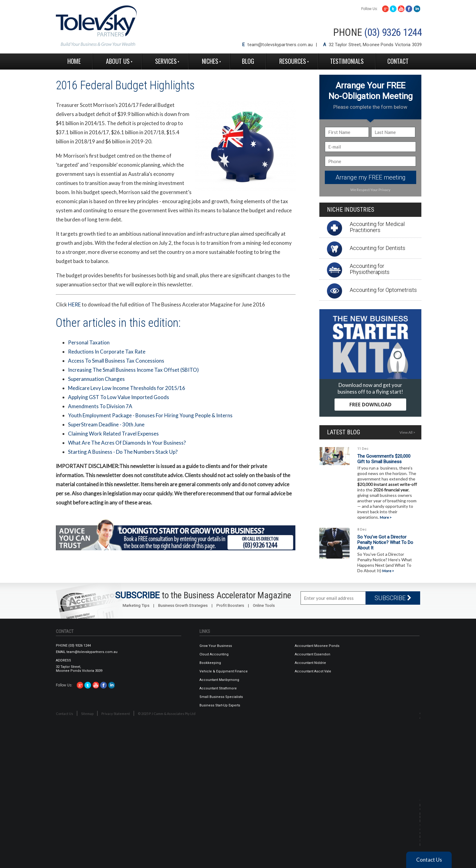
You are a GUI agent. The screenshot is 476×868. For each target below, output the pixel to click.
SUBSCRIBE (393, 598)
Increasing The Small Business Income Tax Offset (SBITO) (133, 370)
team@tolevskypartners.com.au (280, 45)
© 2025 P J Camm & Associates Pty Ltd (167, 714)
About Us (118, 61)
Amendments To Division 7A (100, 406)
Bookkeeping (210, 663)
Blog (248, 61)
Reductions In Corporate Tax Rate (107, 352)
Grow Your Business (216, 646)
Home (74, 61)
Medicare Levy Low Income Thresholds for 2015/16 (127, 388)
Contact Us (65, 714)
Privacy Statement (116, 714)
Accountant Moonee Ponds (317, 646)
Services (166, 61)
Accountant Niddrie (310, 663)
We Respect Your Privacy (370, 190)
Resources (293, 61)
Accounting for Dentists (377, 248)
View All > (407, 432)
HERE (74, 304)
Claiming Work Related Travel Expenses (113, 434)
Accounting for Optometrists (383, 290)
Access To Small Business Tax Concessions (116, 361)
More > (386, 517)
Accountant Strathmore (218, 688)
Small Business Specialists (221, 697)
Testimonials (347, 61)
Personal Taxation (89, 342)
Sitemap (87, 714)
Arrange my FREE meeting (371, 177)
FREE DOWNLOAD (370, 405)
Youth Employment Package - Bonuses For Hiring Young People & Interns (150, 415)
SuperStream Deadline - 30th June (106, 424)
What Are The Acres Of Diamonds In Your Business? (127, 443)
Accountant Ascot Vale (313, 671)
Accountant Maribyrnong (219, 680)
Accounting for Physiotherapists (370, 269)
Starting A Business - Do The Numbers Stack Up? (123, 452)
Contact (398, 61)
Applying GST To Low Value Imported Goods (119, 397)
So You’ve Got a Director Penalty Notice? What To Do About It (385, 542)
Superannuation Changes (96, 379)
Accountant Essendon (313, 654)
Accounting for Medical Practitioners (377, 227)
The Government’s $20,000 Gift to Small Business (384, 459)
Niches (210, 61)
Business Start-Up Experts (220, 705)
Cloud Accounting (214, 654)
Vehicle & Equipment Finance (224, 671)
